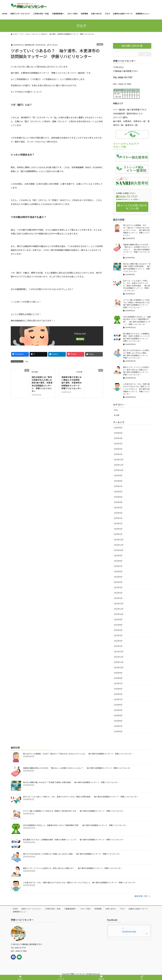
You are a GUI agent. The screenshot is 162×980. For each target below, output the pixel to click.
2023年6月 (118, 571)
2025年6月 (118, 492)
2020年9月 (118, 673)
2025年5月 (118, 497)
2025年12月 (119, 459)
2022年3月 (118, 635)
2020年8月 (118, 678)
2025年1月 (118, 518)
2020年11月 (119, 662)
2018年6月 (118, 731)
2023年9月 (118, 555)
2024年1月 (118, 534)
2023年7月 (118, 566)
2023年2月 (118, 593)
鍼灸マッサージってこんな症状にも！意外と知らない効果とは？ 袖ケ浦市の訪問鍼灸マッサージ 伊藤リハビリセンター (137, 371)
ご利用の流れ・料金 (53, 909)
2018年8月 (118, 721)
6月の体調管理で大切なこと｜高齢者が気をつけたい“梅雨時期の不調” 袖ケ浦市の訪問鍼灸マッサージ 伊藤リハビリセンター (137, 320)
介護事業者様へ (70, 909)
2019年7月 (118, 699)
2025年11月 (119, 465)
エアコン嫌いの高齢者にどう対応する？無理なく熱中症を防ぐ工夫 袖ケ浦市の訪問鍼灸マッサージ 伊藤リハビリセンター (138, 304)
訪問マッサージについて (31, 909)
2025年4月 (118, 502)
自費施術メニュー (20, 912)
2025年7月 (118, 486)
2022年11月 (119, 609)
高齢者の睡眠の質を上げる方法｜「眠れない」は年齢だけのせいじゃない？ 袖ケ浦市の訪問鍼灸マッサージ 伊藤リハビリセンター (136, 249)
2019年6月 (118, 705)
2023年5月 (118, 577)
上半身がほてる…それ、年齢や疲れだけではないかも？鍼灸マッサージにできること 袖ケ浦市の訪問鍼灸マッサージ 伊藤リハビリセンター (136, 389)
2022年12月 (119, 603)
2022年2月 (118, 641)
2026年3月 (118, 444)
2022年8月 (118, 625)
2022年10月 (119, 614)
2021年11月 (119, 657)
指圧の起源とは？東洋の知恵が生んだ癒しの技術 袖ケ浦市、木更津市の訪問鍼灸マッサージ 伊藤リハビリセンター (42, 384)
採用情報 (98, 909)
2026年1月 (118, 454)
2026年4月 (118, 438)
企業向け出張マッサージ (138, 909)
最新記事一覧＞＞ (143, 896)
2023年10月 (119, 550)
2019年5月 (118, 710)
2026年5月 (118, 433)
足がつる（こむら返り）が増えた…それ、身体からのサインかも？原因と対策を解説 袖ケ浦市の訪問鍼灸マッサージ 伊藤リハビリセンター (136, 286)
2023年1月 (118, 598)
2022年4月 (118, 630)
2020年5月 (118, 694)
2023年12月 (119, 540)
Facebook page (129, 931)
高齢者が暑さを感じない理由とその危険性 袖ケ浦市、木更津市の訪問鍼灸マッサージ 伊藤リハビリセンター (73, 383)
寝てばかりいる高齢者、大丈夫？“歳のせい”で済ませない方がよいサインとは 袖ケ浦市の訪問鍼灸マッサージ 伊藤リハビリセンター (136, 230)
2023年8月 (118, 561)
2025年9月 (118, 475)
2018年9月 (118, 715)
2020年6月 (118, 689)
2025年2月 (118, 513)
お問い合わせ (111, 909)
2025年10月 (119, 470)
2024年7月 (118, 523)
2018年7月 (118, 726)
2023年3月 (118, 587)
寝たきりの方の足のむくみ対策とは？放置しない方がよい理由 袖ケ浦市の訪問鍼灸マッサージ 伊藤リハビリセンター (136, 354)
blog (100, 44)
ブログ (122, 909)
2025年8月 (118, 481)
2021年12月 (119, 651)
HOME (15, 909)
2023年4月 (118, 582)
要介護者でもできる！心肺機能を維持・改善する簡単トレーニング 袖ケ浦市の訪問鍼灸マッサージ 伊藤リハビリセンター (138, 337)
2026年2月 (118, 449)
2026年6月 (118, 428)
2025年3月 (118, 507)
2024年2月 (118, 529)
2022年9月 (118, 619)
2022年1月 (118, 646)
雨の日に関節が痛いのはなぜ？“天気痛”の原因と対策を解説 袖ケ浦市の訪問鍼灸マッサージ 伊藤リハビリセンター (137, 268)
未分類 (117, 415)
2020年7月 (118, 683)
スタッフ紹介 (86, 909)
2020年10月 (119, 667)
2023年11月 (119, 545)
